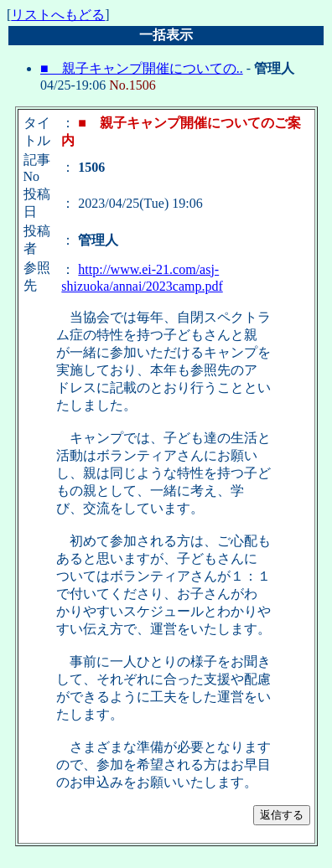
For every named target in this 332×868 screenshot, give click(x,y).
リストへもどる (58, 15)
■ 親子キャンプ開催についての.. (142, 68)
